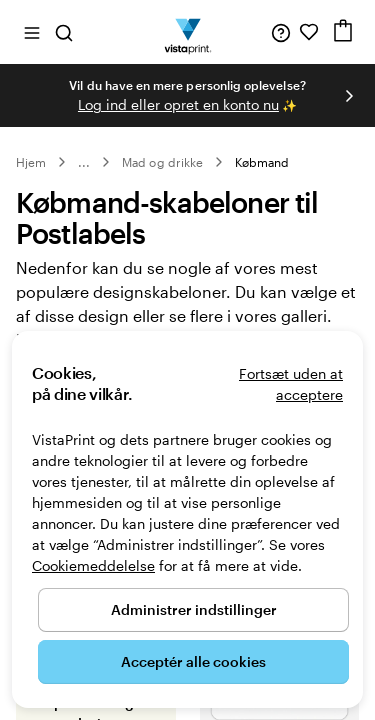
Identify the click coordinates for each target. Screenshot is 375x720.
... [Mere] (84, 162)
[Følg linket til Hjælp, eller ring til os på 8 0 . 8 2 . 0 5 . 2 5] (281, 32)
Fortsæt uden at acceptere (291, 384)
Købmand (262, 162)
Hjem (31, 162)
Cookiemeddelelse (93, 565)
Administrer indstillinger (194, 609)
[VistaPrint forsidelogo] (187, 32)
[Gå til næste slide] (349, 96)
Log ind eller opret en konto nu (178, 104)
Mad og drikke (162, 162)
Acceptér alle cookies (193, 661)
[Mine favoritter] (309, 32)
